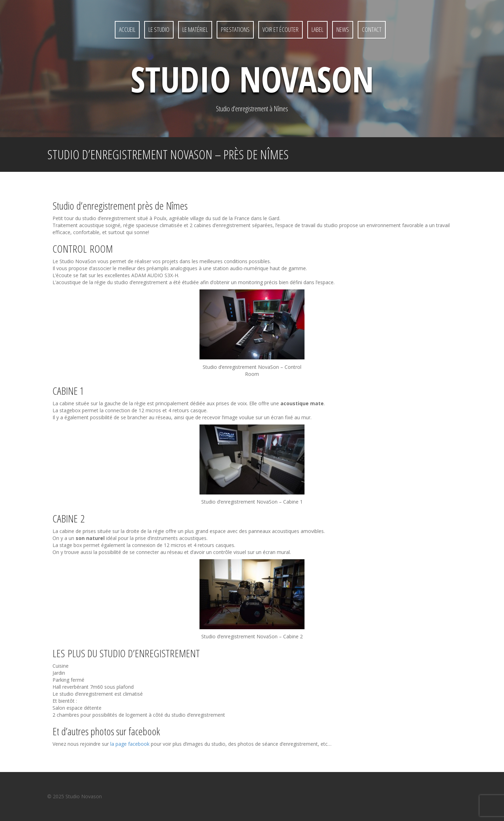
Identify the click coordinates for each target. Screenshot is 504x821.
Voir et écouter (281, 29)
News (343, 29)
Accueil (127, 29)
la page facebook (130, 744)
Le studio (159, 29)
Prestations (235, 29)
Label (317, 29)
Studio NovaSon (252, 79)
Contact (372, 29)
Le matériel (195, 29)
